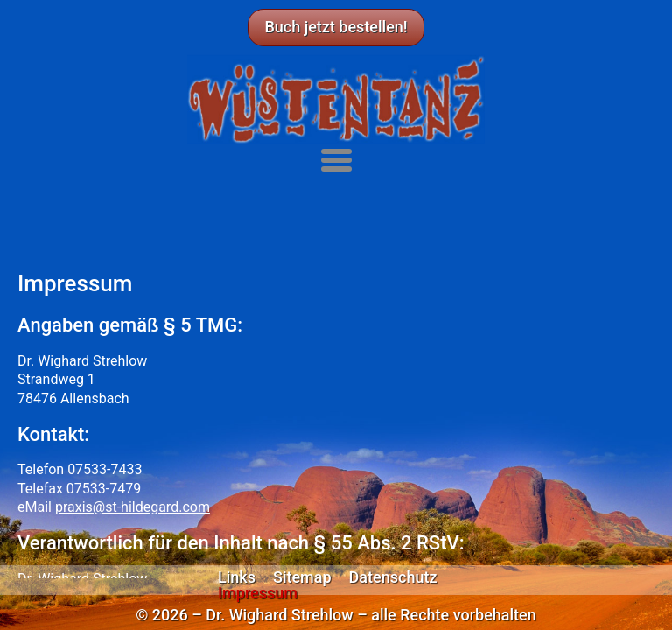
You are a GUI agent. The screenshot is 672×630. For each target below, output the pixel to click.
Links (237, 577)
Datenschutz (393, 577)
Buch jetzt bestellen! (336, 27)
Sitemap (302, 577)
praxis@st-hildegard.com (133, 507)
